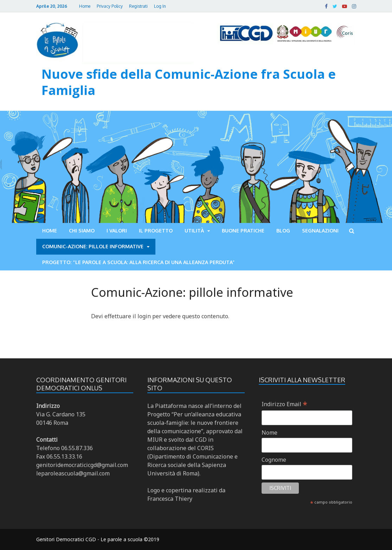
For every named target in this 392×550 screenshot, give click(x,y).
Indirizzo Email (284, 404)
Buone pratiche (243, 231)
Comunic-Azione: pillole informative (93, 246)
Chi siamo (82, 231)
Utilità (194, 231)
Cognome (274, 460)
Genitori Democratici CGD (66, 539)
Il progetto (156, 231)
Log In (160, 6)
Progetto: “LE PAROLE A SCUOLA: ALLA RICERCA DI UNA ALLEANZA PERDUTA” (139, 262)
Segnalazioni (320, 231)
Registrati (138, 6)
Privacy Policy (110, 6)
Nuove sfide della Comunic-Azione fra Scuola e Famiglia (189, 82)
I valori (117, 231)
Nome (269, 433)
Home (85, 6)
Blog (283, 231)
